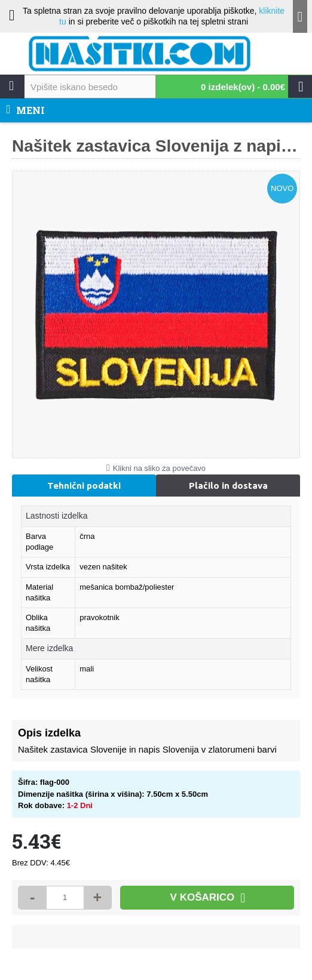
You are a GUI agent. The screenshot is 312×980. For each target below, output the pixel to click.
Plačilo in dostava (228, 486)
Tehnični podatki (84, 486)
